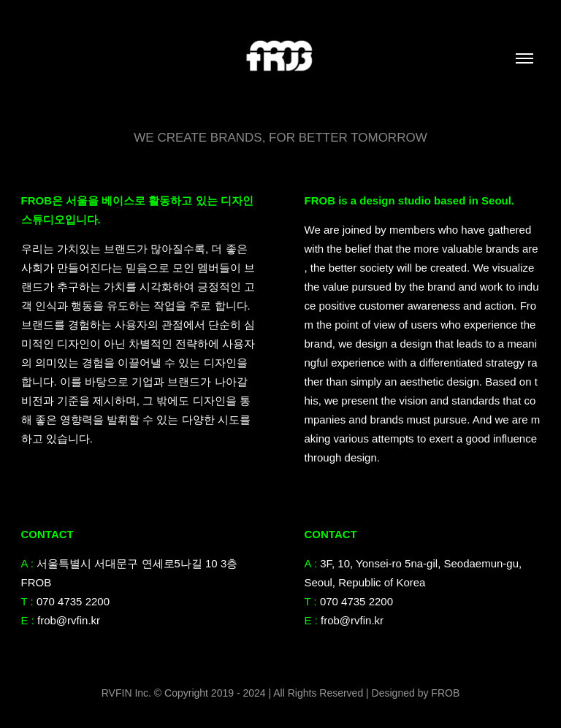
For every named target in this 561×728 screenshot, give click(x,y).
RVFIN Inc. (128, 693)
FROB (445, 693)
